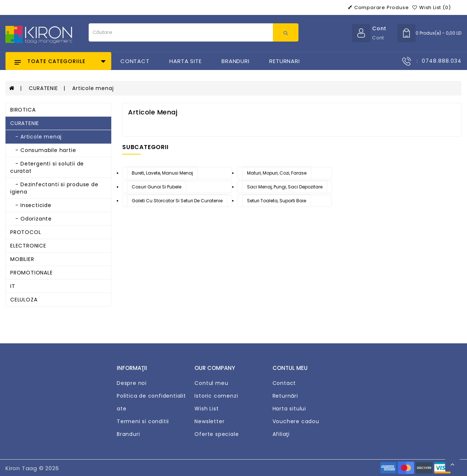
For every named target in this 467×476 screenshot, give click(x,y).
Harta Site (185, 61)
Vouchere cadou (296, 421)
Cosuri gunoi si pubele (157, 187)
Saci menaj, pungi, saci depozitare (285, 187)
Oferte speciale (217, 434)
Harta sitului (289, 409)
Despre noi (132, 383)
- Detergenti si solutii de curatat (47, 167)
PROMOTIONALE (32, 273)
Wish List (207, 409)
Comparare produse (378, 7)
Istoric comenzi (216, 396)
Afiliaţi (281, 434)
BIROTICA (23, 110)
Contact (135, 61)
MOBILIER (22, 259)
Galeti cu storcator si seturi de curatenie (177, 201)
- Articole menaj (36, 137)
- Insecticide (31, 205)
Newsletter (209, 421)
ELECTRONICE (28, 246)
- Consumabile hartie (43, 150)
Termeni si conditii (143, 421)
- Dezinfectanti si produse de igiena (54, 188)
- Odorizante (31, 219)
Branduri (235, 61)
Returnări (285, 396)
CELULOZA (24, 300)
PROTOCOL (26, 232)
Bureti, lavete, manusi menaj (162, 173)
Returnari (284, 61)
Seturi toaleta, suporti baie (277, 201)
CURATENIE (43, 88)
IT (13, 286)
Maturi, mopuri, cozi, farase (277, 173)
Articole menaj (93, 88)
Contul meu (211, 383)
